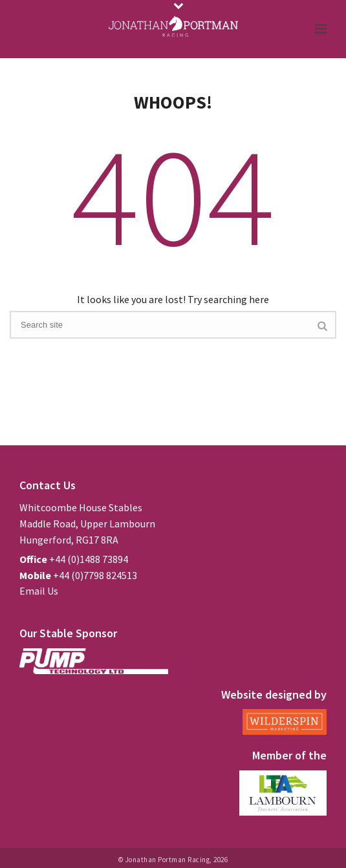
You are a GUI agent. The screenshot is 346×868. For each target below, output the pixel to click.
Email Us (39, 591)
